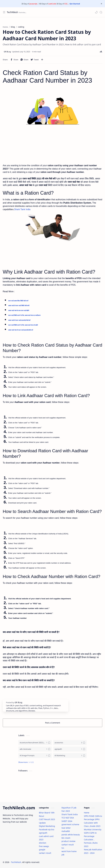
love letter (66, 828)
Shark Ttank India (70, 814)
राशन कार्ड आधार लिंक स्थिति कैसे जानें (18, 301)
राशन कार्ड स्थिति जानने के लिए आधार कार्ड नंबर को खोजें (23, 325)
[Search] (101, 12)
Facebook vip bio (47, 830)
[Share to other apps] (42, 60)
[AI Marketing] (70, 756)
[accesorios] (70, 743)
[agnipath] (70, 749)
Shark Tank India (22, 209)
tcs (63, 848)
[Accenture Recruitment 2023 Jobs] (35, 743)
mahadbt (66, 831)
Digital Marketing (47, 826)
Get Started (75, 4)
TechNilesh (12, 12)
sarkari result (45, 853)
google (42, 850)
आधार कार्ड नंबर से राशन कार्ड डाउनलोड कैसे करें (21, 330)
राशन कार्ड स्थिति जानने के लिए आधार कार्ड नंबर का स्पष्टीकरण (24, 315)
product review (68, 841)
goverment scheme (70, 824)
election (43, 843)
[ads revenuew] (35, 749)
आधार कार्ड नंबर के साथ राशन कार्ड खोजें (19, 311)
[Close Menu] (101, 4)
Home (87, 813)
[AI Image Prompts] (35, 756)
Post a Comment (53, 723)
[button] (96, 12)
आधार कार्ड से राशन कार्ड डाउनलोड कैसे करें (19, 320)
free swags (44, 846)
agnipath (43, 833)
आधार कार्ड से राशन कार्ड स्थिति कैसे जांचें (19, 306)
